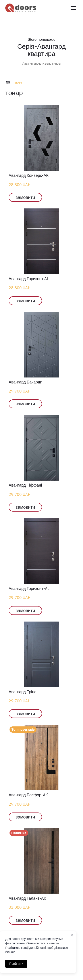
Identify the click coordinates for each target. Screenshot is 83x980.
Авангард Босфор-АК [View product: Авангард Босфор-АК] (28, 795)
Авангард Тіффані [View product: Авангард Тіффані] (25, 485)
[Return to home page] (21, 8)
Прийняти (16, 964)
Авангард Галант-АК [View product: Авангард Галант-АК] (27, 898)
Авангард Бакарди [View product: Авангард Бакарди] (25, 382)
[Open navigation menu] (73, 8)
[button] (25, 197)
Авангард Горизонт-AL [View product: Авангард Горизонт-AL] (29, 588)
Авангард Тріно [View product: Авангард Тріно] (23, 692)
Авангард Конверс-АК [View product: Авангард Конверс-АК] (29, 175)
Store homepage (42, 39)
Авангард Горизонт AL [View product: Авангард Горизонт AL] (29, 279)
